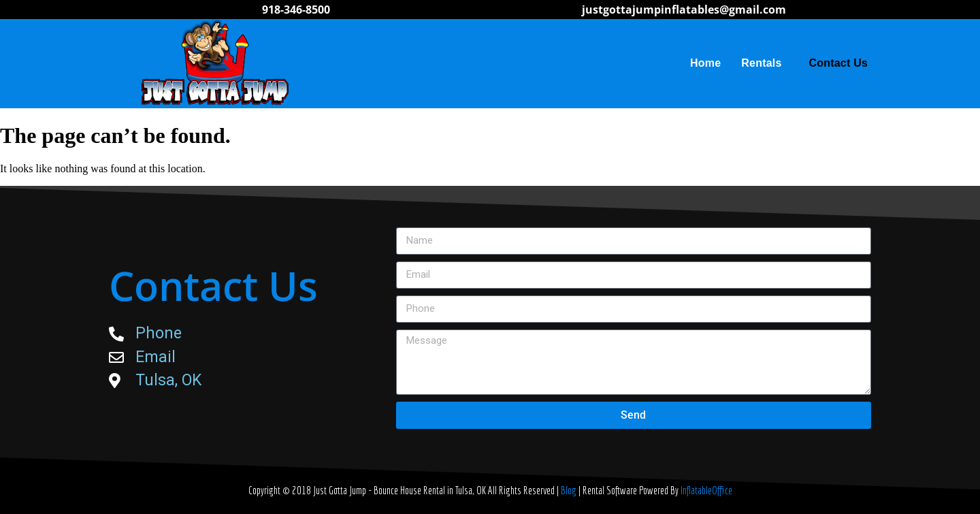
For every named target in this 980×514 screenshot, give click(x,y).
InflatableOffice (706, 490)
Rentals (765, 63)
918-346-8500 (296, 10)
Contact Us (838, 63)
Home (705, 63)
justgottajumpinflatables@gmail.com (684, 10)
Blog (570, 490)
